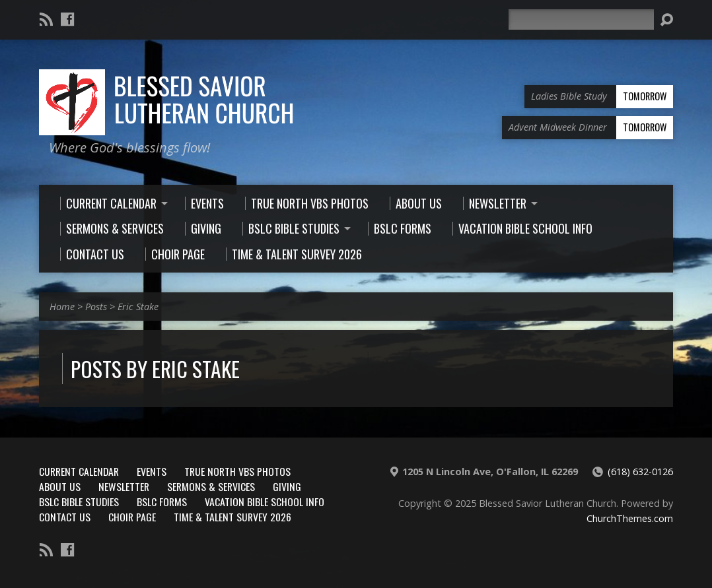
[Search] (581, 19)
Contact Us (65, 517)
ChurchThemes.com (630, 518)
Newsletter (124, 486)
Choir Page (132, 517)
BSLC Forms (162, 502)
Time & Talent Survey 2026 (232, 517)
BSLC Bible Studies (79, 502)
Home (62, 307)
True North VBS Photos (237, 471)
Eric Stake (138, 307)
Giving (287, 486)
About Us (60, 486)
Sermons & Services (211, 486)
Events (152, 471)
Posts (96, 307)
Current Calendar (79, 471)
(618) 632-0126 (640, 472)
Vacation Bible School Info (265, 502)
